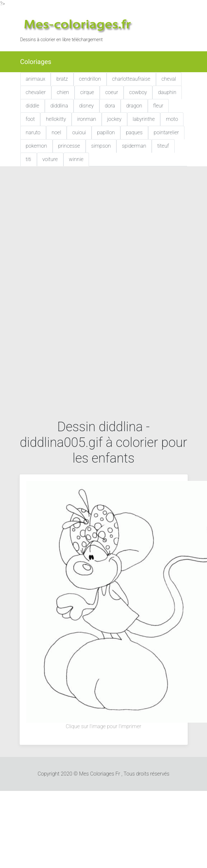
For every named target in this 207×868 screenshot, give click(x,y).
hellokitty (56, 119)
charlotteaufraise (131, 79)
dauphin (167, 92)
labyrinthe (144, 119)
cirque (87, 92)
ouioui (79, 132)
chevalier (36, 92)
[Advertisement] (77, 235)
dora (110, 106)
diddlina (59, 106)
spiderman (134, 146)
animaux (36, 79)
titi (29, 159)
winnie (76, 159)
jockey (114, 119)
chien (63, 92)
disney (86, 106)
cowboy (138, 92)
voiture (50, 159)
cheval (169, 79)
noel (56, 132)
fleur (158, 106)
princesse (69, 146)
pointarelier (166, 132)
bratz (62, 79)
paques (134, 132)
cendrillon (90, 79)
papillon (106, 132)
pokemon (36, 146)
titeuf (163, 146)
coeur (112, 92)
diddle (33, 106)
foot (30, 119)
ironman (87, 119)
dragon (134, 106)
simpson (101, 146)
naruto (33, 132)
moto (172, 119)
